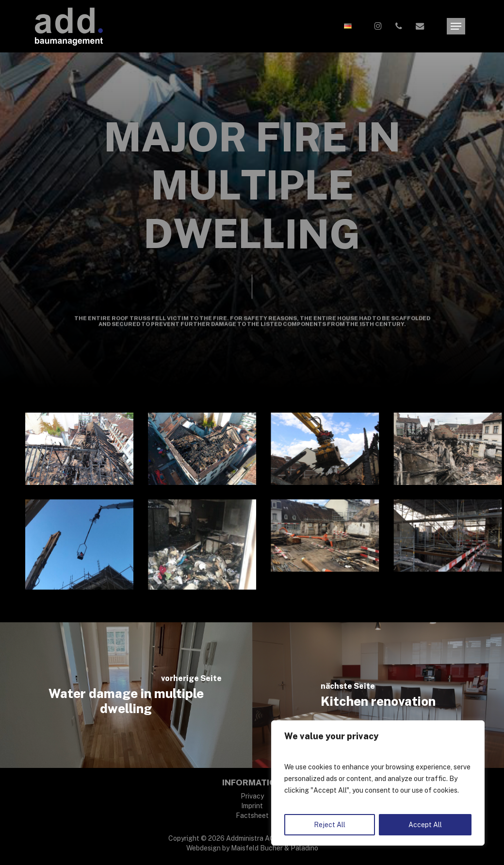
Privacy (252, 796)
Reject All (330, 825)
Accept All (425, 825)
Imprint (252, 806)
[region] (378, 783)
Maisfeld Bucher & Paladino (275, 848)
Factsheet (252, 815)
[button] (456, 26)
